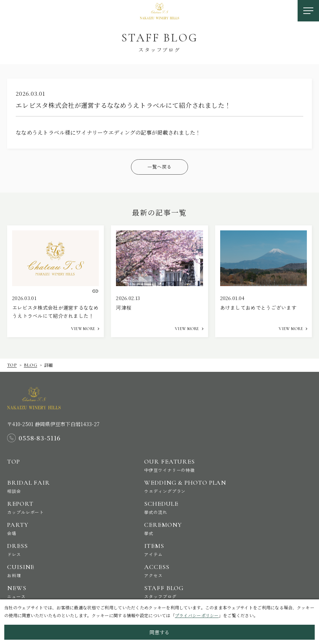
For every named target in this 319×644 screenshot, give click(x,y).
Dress (68, 550)
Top (12, 365)
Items (205, 550)
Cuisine (68, 571)
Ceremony (205, 528)
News (68, 592)
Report (68, 507)
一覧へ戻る (159, 167)
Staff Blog (205, 592)
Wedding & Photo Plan (205, 486)
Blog (31, 365)
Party (68, 528)
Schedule (205, 507)
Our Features (205, 465)
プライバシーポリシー (197, 615)
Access (205, 571)
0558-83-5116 (40, 438)
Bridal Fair (68, 486)
